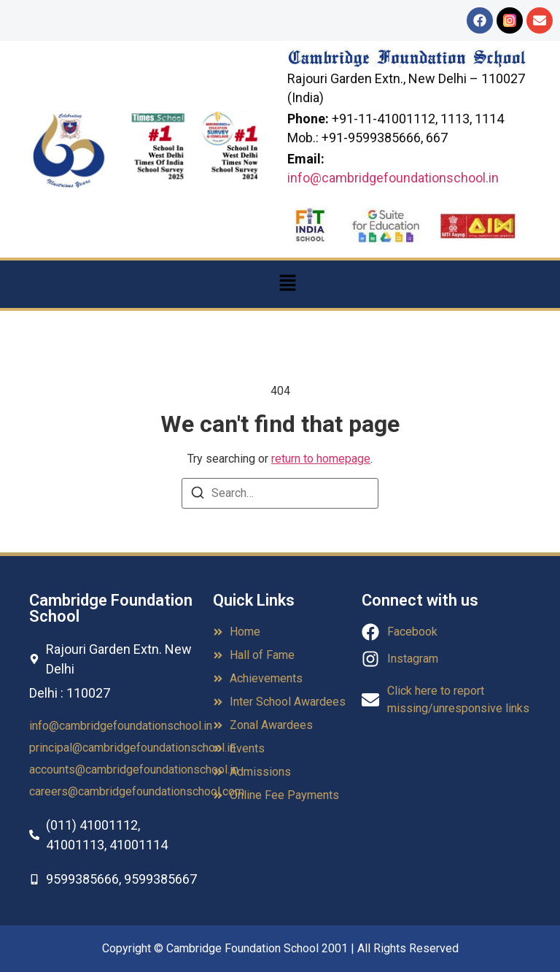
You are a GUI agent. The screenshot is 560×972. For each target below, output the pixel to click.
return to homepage (321, 459)
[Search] (198, 495)
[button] (287, 284)
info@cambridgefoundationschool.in (393, 178)
